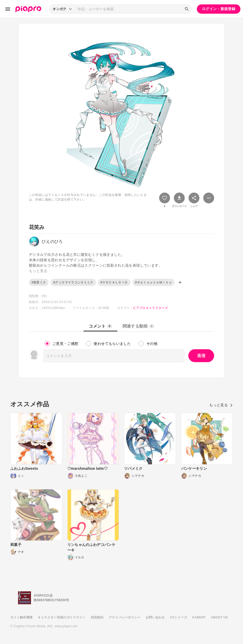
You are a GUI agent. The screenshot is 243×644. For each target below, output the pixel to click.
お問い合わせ (155, 617)
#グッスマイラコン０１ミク (73, 282)
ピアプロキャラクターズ (150, 308)
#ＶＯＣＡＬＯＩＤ (114, 282)
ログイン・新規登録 (219, 9)
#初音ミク (39, 282)
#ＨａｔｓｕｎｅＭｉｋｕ (154, 282)
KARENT (199, 617)
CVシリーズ (179, 617)
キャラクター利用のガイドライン (62, 617)
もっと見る (221, 405)
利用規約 (97, 617)
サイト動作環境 (21, 617)
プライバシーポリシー (125, 617)
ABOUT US (219, 617)
